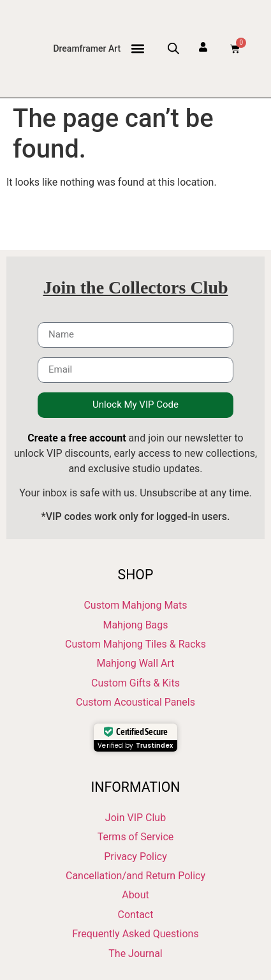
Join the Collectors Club (135, 287)
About (135, 895)
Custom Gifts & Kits (135, 683)
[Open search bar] (173, 48)
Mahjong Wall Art (135, 663)
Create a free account (77, 438)
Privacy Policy (135, 857)
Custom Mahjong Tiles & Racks (135, 644)
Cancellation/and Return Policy (135, 876)
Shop (136, 575)
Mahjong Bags (135, 625)
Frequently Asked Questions (135, 934)
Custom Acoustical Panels (135, 702)
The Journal (135, 954)
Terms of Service (136, 837)
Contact (136, 915)
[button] (137, 49)
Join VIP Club (135, 818)
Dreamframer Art (87, 48)
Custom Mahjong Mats (135, 605)
